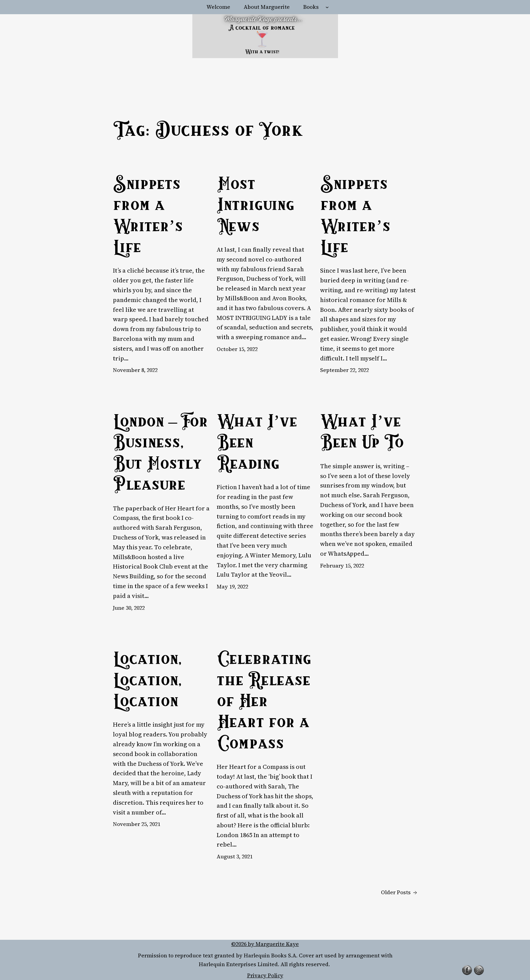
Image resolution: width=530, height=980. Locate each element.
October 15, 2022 (237, 349)
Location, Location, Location (147, 682)
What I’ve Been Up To (362, 433)
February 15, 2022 (342, 566)
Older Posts (399, 893)
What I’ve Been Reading (257, 444)
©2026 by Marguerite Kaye (265, 944)
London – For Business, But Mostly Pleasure (160, 455)
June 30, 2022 (129, 608)
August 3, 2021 (235, 856)
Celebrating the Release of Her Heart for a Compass (264, 703)
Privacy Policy (265, 975)
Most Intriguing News (256, 207)
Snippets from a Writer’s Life (148, 217)
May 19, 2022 (232, 586)
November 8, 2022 (135, 370)
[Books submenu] (327, 7)
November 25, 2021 (137, 824)
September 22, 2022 (344, 370)
